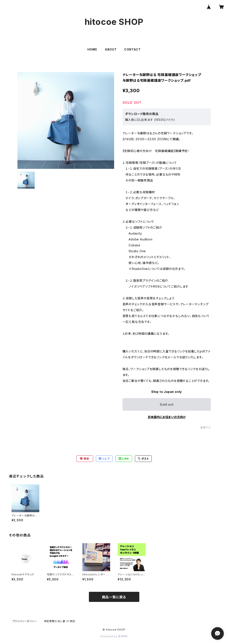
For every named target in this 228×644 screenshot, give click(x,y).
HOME (92, 49)
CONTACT (132, 49)
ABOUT (111, 49)
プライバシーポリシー (25, 621)
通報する (205, 427)
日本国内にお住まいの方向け (167, 417)
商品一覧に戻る (114, 597)
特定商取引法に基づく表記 (60, 621)
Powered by (114, 636)
